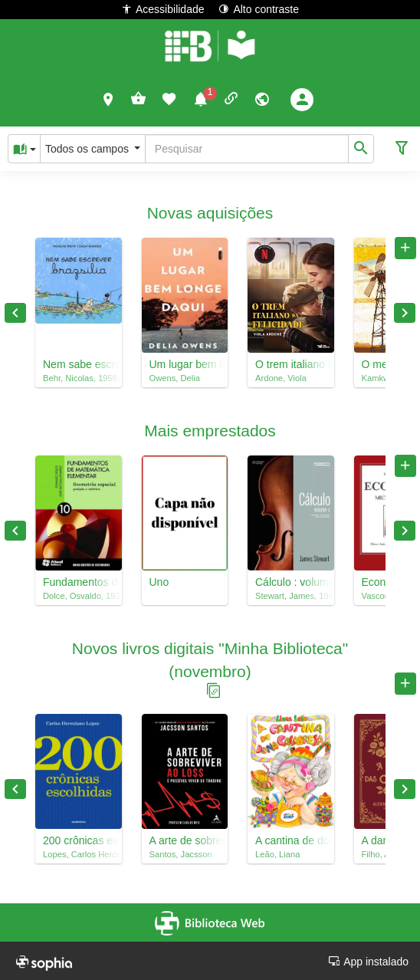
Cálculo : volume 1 (291, 582)
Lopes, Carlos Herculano (79, 854)
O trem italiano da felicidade (291, 364)
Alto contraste (259, 9)
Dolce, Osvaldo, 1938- (79, 596)
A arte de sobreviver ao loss (185, 840)
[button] (108, 99)
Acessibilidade (163, 9)
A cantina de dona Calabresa (291, 840)
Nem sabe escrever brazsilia (79, 364)
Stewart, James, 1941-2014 (291, 596)
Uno (159, 582)
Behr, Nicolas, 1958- (79, 378)
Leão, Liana (277, 854)
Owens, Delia (175, 378)
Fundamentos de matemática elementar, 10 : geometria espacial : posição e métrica (79, 582)
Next (405, 313)
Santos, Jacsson (181, 854)
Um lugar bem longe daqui (185, 364)
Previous (15, 313)
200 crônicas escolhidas (79, 840)
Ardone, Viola (281, 378)
